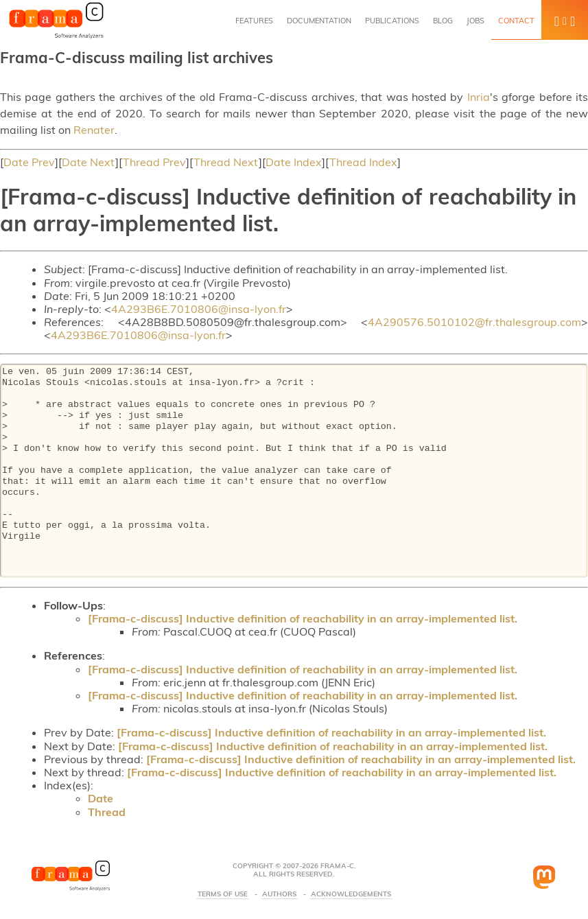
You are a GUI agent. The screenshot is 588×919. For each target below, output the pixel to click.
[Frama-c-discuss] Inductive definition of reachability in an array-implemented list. (303, 618)
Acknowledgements (351, 894)
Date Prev (29, 162)
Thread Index (363, 162)
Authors (279, 894)
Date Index (294, 162)
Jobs (475, 21)
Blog (443, 21)
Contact (516, 21)
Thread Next (226, 162)
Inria (479, 97)
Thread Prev (154, 162)
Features (254, 21)
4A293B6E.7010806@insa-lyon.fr (199, 309)
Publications (392, 21)
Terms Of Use (223, 894)
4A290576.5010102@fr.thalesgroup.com (474, 322)
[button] (565, 20)
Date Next (89, 162)
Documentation (319, 21)
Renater (94, 130)
